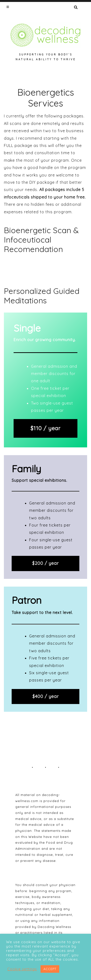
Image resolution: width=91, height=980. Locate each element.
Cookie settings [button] (22, 969)
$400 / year (46, 696)
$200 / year (45, 563)
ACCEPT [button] (50, 969)
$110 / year (45, 428)
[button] (8, 7)
